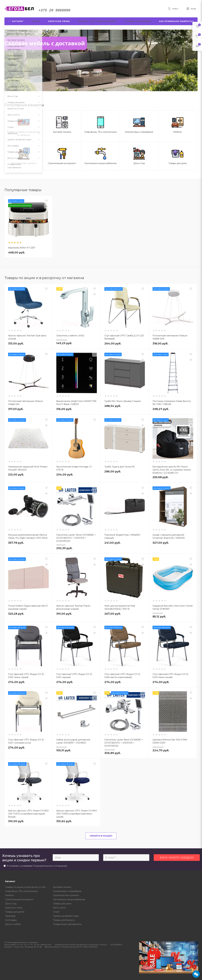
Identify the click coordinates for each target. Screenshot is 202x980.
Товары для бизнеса (64, 920)
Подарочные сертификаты (67, 924)
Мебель (9, 895)
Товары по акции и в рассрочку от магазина (27, 887)
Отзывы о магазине (138, 21)
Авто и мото (59, 908)
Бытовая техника (62, 887)
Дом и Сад (11, 904)
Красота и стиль (14, 908)
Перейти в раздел (101, 836)
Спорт (56, 912)
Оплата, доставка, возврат (97, 21)
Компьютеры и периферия (67, 891)
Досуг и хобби (13, 924)
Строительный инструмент (19, 899)
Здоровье (10, 916)
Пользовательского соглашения (50, 866)
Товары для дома (62, 904)
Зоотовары (11, 920)
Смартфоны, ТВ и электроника (21, 891)
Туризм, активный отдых (66, 916)
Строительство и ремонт (66, 895)
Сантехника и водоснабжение (69, 899)
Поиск (36, 21)
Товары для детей (15, 912)
